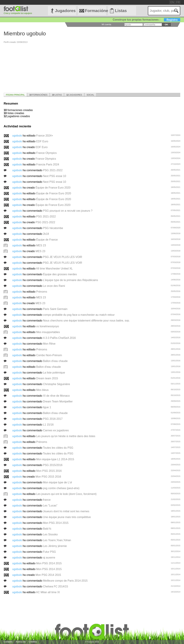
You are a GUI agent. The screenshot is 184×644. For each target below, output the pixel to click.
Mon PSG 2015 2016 (49, 471)
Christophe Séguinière (56, 384)
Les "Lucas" (50, 506)
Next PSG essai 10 (54, 176)
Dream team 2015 (47, 378)
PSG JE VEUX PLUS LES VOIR (62, 257)
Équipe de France (47, 240)
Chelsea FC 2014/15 (56, 586)
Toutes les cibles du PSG (58, 448)
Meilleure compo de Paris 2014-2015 (65, 581)
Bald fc (47, 529)
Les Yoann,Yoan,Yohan (57, 540)
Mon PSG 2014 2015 (56, 523)
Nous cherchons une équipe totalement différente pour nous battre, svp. (86, 321)
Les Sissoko (50, 534)
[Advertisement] (92, 67)
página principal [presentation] (15, 95)
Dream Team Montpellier (58, 401)
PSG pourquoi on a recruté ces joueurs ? (68, 211)
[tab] (15, 95)
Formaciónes (95, 11)
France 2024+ (45, 136)
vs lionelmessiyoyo (47, 326)
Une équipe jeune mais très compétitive (67, 517)
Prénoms (42, 292)
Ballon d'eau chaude (55, 361)
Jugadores (65, 11)
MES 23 (41, 245)
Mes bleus (42, 390)
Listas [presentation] (57, 95)
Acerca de (21, 642)
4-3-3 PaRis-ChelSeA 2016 (59, 338)
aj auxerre (49, 558)
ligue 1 (47, 407)
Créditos (33, 642)
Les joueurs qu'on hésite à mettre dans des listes (66, 436)
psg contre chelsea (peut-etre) (61, 488)
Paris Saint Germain (55, 309)
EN (172, 2)
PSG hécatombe (53, 228)
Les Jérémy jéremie (55, 546)
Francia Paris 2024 (48, 164)
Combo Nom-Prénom (49, 355)
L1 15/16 (48, 425)
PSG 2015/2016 (53, 465)
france (47, 500)
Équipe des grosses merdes (60, 274)
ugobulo (17, 136)
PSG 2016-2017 (53, 419)
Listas (121, 11)
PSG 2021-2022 (53, 170)
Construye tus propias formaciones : (147, 20)
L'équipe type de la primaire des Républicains (70, 280)
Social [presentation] (90, 95)
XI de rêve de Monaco (56, 396)
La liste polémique (54, 373)
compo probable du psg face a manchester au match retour (79, 315)
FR (178, 2)
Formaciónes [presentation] (38, 95)
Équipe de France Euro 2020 (53, 188)
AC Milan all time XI (48, 592)
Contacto (8, 642)
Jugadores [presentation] (74, 95)
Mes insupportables (48, 332)
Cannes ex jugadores (56, 430)
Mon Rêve (49, 344)
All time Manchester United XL (54, 269)
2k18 (46, 234)
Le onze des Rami (54, 286)
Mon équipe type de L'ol (57, 482)
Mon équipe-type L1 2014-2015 (55, 459)
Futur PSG (49, 552)
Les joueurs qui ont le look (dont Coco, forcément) (66, 494)
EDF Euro (42, 141)
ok (166, 25)
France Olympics (46, 153)
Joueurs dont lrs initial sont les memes (66, 511)
